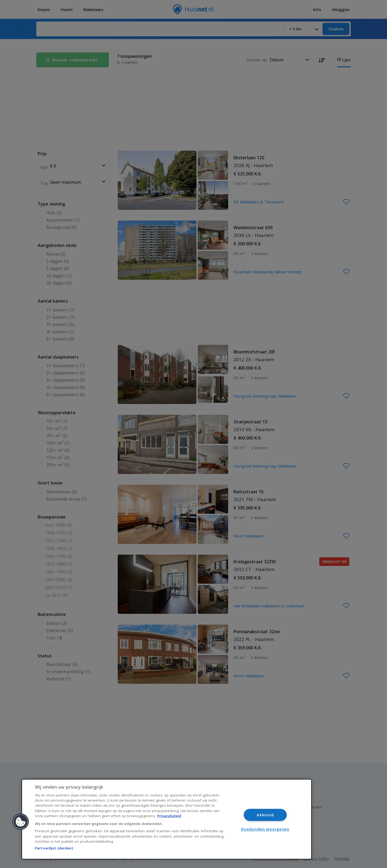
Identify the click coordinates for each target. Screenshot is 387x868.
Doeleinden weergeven (265, 829)
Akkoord (265, 815)
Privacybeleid (169, 816)
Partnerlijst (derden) (54, 848)
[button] (21, 822)
